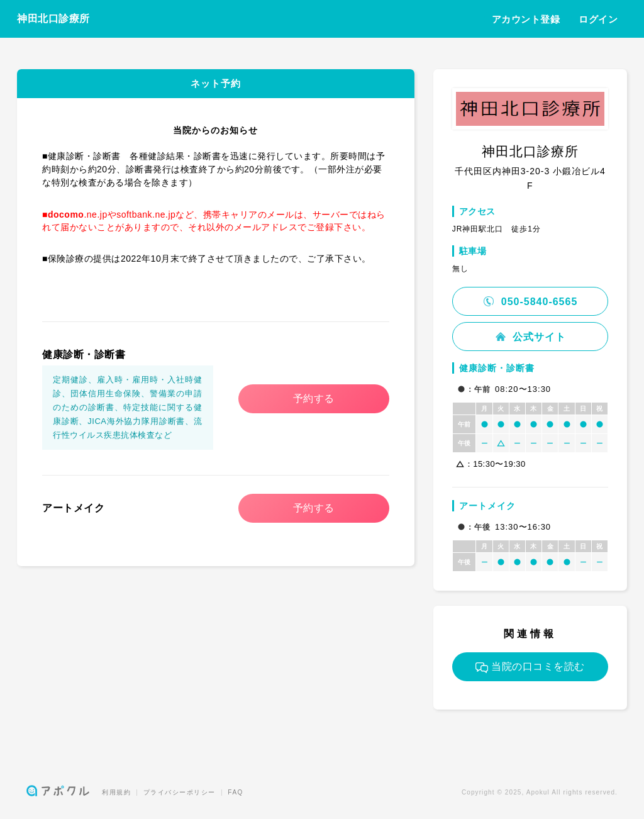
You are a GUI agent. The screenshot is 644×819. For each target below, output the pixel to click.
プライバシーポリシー (180, 792)
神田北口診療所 (53, 19)
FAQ (236, 792)
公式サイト (530, 337)
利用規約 (116, 792)
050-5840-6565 (530, 302)
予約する (314, 398)
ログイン (598, 19)
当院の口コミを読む (530, 667)
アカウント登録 (526, 19)
